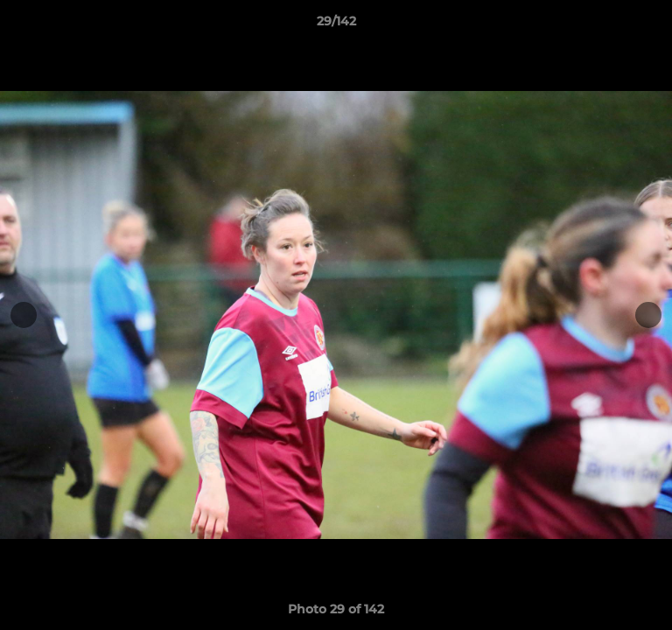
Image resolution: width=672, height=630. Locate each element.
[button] (651, 25)
